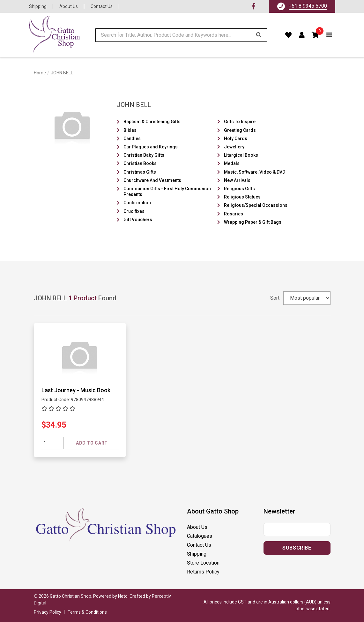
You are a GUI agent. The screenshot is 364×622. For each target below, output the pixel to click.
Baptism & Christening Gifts (152, 122)
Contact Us (102, 6)
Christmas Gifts (140, 172)
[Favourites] (289, 35)
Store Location (203, 563)
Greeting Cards (240, 130)
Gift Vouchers (138, 220)
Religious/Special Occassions (256, 205)
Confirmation (137, 203)
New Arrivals (237, 180)
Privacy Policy (48, 612)
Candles (132, 139)
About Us (69, 6)
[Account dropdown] (302, 35)
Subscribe (297, 548)
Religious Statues (242, 197)
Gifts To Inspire (240, 122)
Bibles (130, 130)
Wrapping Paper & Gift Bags (253, 222)
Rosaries (234, 214)
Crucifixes (134, 211)
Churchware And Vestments (152, 180)
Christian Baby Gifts (144, 155)
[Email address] (297, 529)
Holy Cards (236, 139)
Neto (123, 596)
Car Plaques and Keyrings (151, 147)
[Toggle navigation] (329, 35)
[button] (316, 35)
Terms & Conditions (87, 612)
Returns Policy (203, 572)
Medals (232, 163)
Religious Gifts (239, 189)
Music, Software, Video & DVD (255, 172)
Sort (275, 298)
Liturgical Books (241, 155)
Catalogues (200, 536)
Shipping (38, 6)
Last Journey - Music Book (76, 390)
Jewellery (234, 147)
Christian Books (140, 163)
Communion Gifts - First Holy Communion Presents (167, 191)
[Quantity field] (52, 443)
